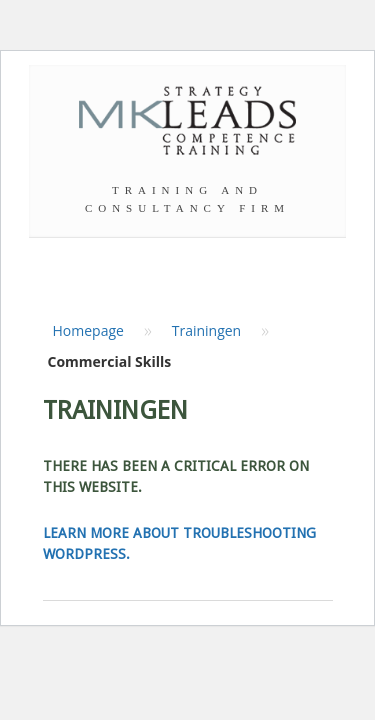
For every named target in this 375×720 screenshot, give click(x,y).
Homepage (88, 330)
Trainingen (207, 330)
